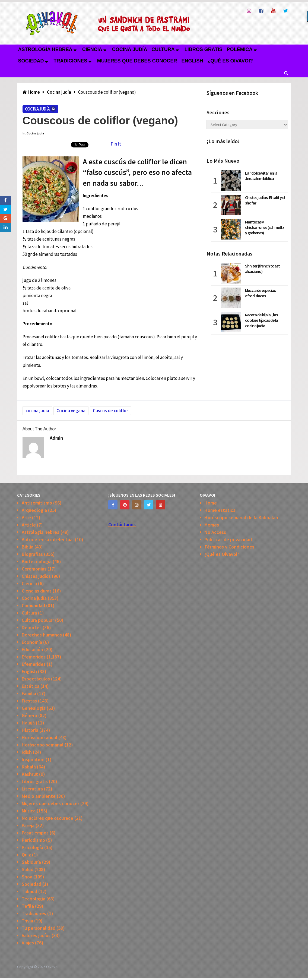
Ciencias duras (37, 591)
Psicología (32, 847)
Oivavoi (52, 967)
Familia (29, 693)
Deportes (32, 627)
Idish (27, 752)
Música (29, 811)
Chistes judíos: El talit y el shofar (265, 200)
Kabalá (29, 767)
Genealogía (34, 708)
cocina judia (37, 411)
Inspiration (33, 759)
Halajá (28, 723)
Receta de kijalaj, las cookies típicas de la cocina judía (261, 320)
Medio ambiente (39, 796)
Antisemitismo (37, 503)
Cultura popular (38, 620)
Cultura (163, 49)
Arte (26, 517)
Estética (31, 686)
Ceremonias (34, 569)
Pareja (28, 825)
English (192, 61)
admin (56, 438)
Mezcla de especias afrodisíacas (260, 293)
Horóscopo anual (39, 737)
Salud (28, 869)
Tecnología (34, 899)
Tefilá (28, 906)
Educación (32, 649)
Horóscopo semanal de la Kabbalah (241, 517)
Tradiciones (71, 61)
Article (29, 525)
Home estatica (220, 510)
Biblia (28, 547)
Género (29, 715)
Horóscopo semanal (43, 745)
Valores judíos (36, 935)
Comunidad (33, 605)
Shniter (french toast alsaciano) (262, 269)
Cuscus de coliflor (110, 411)
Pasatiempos (35, 833)
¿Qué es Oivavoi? (230, 61)
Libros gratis (204, 49)
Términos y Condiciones (229, 547)
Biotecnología (37, 561)
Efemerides (34, 657)
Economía (32, 642)
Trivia (27, 921)
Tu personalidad (39, 928)
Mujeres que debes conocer (137, 61)
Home (211, 503)
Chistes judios (36, 576)
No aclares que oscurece (47, 818)
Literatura (32, 789)
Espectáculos (36, 679)
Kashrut (30, 774)
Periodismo (33, 840)
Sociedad (31, 61)
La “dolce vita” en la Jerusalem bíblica (261, 176)
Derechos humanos (42, 635)
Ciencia (92, 49)
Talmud (29, 891)
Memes (212, 525)
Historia (30, 730)
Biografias (32, 554)
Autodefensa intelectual (48, 539)
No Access (215, 532)
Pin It (116, 144)
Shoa (27, 877)
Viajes (28, 943)
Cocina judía (130, 49)
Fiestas (29, 701)
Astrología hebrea (45, 49)
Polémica (240, 49)
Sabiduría (31, 862)
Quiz (26, 855)
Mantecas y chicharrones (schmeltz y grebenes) (265, 227)
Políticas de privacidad (228, 539)
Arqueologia (34, 510)
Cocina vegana (71, 411)
